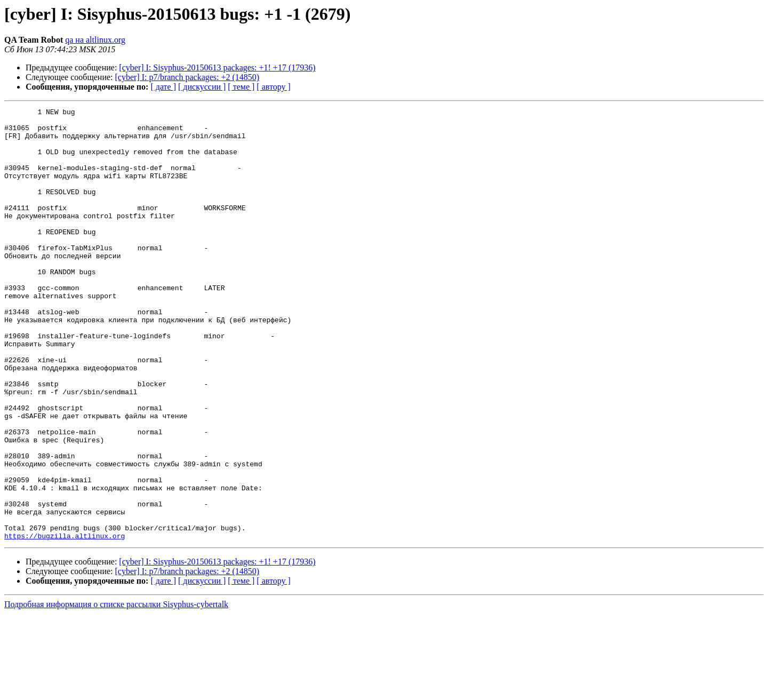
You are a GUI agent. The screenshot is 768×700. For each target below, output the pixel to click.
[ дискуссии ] (202, 87)
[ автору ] (273, 87)
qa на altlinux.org (95, 40)
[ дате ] (163, 87)
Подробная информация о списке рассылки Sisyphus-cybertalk (116, 691)
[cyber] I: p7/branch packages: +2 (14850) (187, 77)
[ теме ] (241, 87)
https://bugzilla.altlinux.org (65, 622)
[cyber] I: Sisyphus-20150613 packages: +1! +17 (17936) (217, 67)
